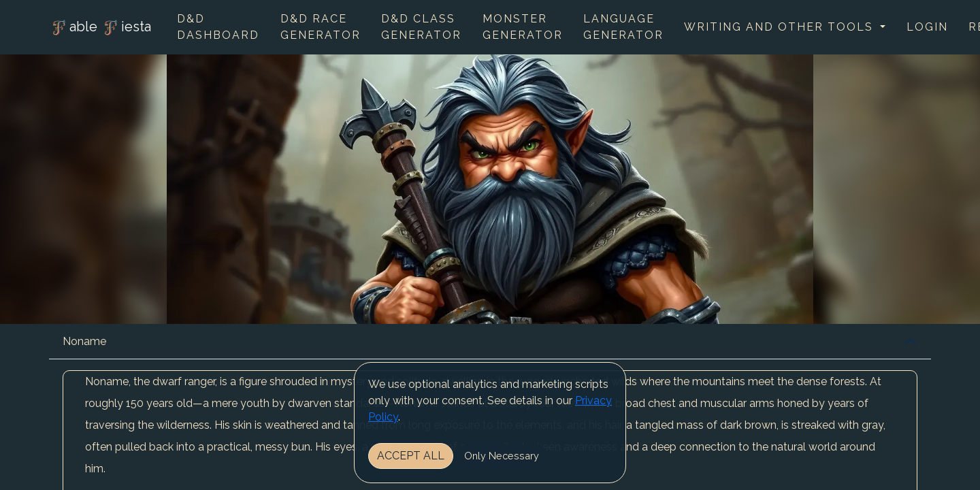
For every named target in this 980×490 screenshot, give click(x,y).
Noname (84, 341)
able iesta (100, 28)
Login (927, 27)
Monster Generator (523, 27)
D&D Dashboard (218, 27)
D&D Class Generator (421, 27)
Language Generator (623, 27)
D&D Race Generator (321, 27)
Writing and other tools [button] (781, 27)
